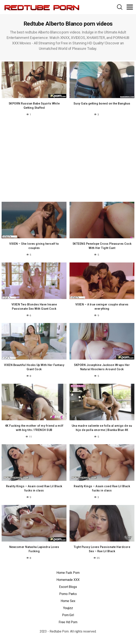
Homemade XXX (68, 580)
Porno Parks (68, 594)
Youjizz (68, 608)
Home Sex (68, 601)
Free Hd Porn (68, 622)
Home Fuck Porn (68, 573)
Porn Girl (68, 615)
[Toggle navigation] (130, 7)
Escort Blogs (68, 587)
